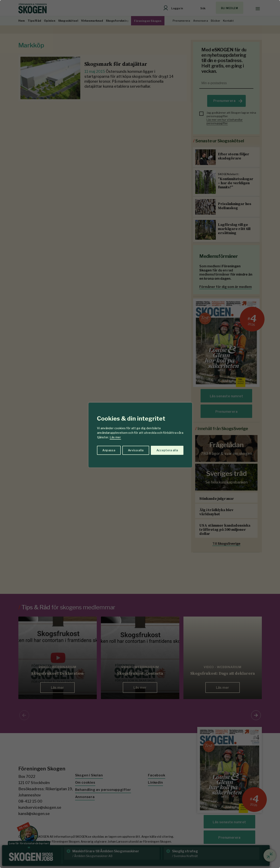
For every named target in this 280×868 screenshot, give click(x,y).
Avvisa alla (136, 450)
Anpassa (109, 450)
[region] (140, 434)
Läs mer (115, 437)
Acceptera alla (167, 450)
